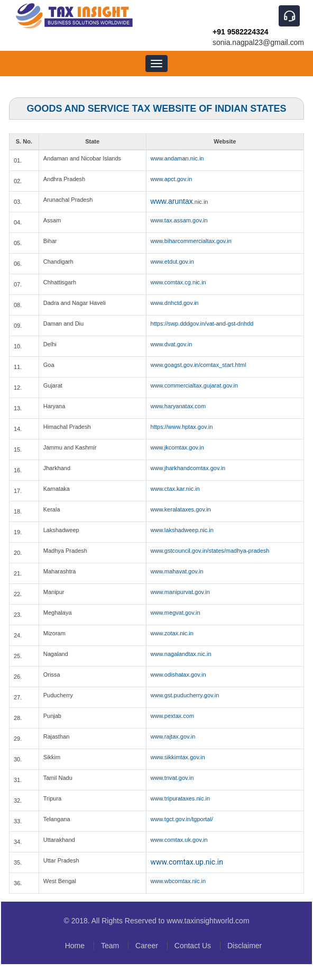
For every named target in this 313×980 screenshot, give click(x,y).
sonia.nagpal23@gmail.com (258, 42)
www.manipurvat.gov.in (180, 592)
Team (110, 946)
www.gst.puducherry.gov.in (185, 695)
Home (75, 946)
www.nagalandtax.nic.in (181, 654)
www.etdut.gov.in (172, 262)
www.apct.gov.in (172, 179)
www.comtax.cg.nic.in (178, 282)
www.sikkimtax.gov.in (178, 757)
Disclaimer (245, 946)
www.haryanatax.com (178, 406)
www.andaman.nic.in (177, 158)
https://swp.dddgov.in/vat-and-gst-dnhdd (202, 323)
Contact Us (193, 946)
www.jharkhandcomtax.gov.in (188, 468)
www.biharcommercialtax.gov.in (191, 241)
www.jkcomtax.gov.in (177, 447)
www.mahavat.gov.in (177, 571)
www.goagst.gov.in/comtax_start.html (199, 365)
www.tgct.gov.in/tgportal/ (182, 819)
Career (147, 946)
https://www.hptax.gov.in (182, 427)
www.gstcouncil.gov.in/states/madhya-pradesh (210, 551)
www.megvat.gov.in (176, 613)
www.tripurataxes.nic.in (181, 798)
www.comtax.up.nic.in (187, 862)
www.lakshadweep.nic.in (182, 530)
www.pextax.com (173, 716)
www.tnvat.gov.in (172, 778)
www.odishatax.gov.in (178, 675)
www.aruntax (172, 201)
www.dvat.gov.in (172, 344)
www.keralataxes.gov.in (181, 509)
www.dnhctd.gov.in (175, 303)
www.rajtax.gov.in (173, 736)
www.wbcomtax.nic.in (178, 881)
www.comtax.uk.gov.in (179, 840)
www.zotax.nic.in (172, 633)
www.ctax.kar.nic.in (175, 489)
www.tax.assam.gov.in (179, 220)
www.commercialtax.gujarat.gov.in (194, 385)
